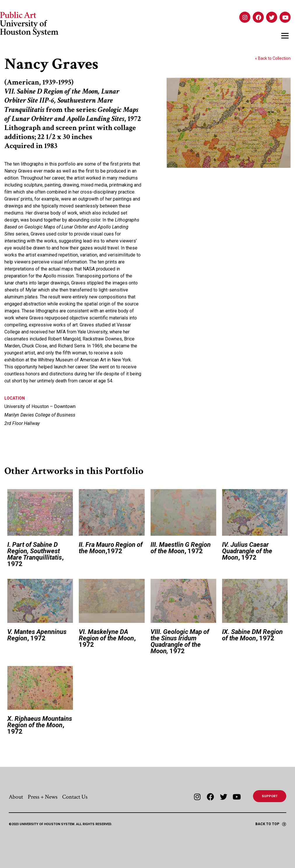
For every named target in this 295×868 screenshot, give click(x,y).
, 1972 (35, 554)
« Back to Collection (273, 58)
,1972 (111, 548)
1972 (180, 641)
